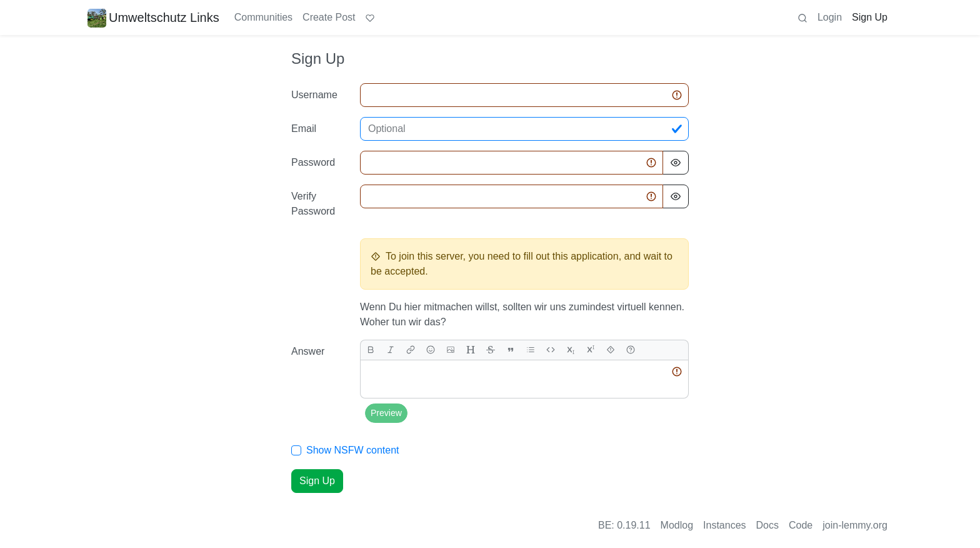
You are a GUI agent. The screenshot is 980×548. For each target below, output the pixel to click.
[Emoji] (431, 350)
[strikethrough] (491, 350)
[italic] (391, 350)
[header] (471, 350)
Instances (724, 525)
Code (801, 525)
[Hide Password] (676, 163)
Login (830, 17)
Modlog (677, 525)
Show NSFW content (353, 450)
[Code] (551, 350)
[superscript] (591, 350)
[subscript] (571, 350)
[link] (411, 350)
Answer (308, 351)
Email (304, 129)
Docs (767, 525)
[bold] (371, 350)
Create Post (329, 17)
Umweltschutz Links (153, 18)
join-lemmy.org (855, 525)
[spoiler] (611, 350)
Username (314, 95)
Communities (263, 17)
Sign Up (870, 17)
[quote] (511, 350)
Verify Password (313, 204)
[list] (531, 350)
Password (313, 162)
